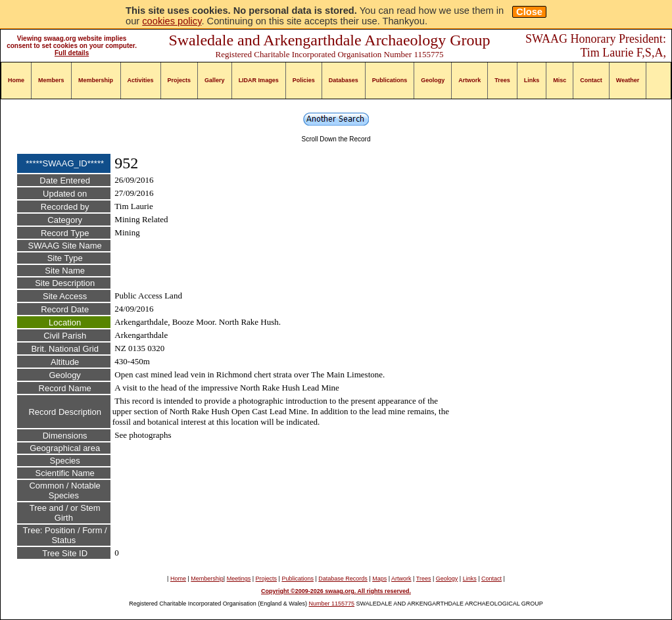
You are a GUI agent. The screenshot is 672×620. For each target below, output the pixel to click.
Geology (433, 80)
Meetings (239, 579)
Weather (628, 80)
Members (51, 80)
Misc (560, 80)
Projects (180, 80)
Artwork (469, 80)
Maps (379, 579)
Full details (72, 53)
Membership (96, 80)
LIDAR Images (259, 80)
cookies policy (172, 21)
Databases (344, 80)
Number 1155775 (332, 604)
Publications (390, 80)
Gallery (215, 80)
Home (16, 80)
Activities (141, 80)
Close (529, 12)
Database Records (343, 579)
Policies (304, 80)
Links (532, 80)
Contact (591, 80)
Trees (502, 80)
